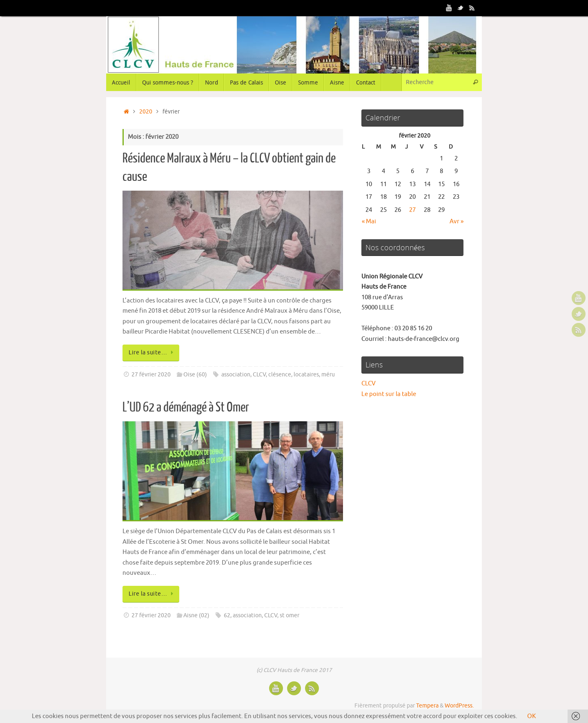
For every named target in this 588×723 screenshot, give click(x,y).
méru (328, 375)
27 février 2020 (151, 375)
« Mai (369, 221)
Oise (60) (195, 375)
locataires (306, 375)
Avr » (457, 221)
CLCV (259, 375)
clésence (280, 375)
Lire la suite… (152, 353)
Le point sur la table (389, 394)
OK (531, 716)
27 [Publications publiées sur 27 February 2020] (412, 210)
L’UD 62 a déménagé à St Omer (186, 407)
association (236, 375)
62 (227, 615)
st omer (290, 615)
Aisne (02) (196, 615)
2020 (146, 112)
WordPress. (459, 706)
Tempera (427, 706)
